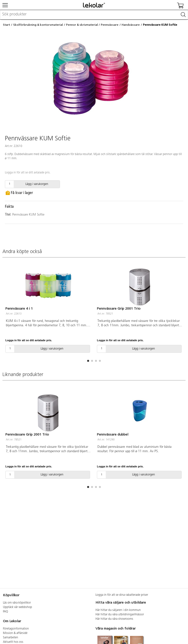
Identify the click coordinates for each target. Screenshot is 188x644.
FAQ (6, 612)
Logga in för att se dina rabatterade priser (122, 595)
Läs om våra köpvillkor (17, 603)
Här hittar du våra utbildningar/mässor (120, 615)
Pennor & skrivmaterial (82, 25)
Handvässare (131, 25)
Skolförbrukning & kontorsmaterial (38, 25)
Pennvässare (110, 25)
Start (6, 25)
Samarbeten (11, 638)
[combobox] (94, 15)
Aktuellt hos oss (13, 642)
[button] (88, 361)
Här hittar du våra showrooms (114, 619)
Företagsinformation (16, 629)
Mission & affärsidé (15, 633)
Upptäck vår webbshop (18, 607)
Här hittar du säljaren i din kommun (118, 610)
